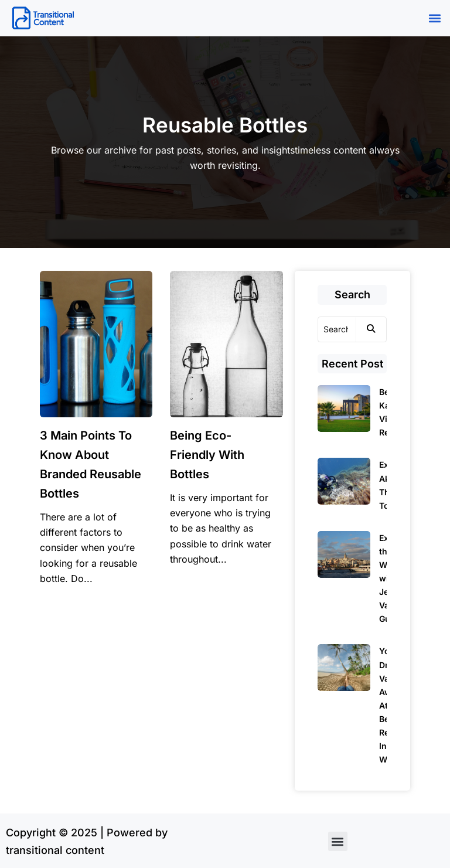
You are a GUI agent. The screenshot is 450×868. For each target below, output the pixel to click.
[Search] (337, 329)
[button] (434, 18)
